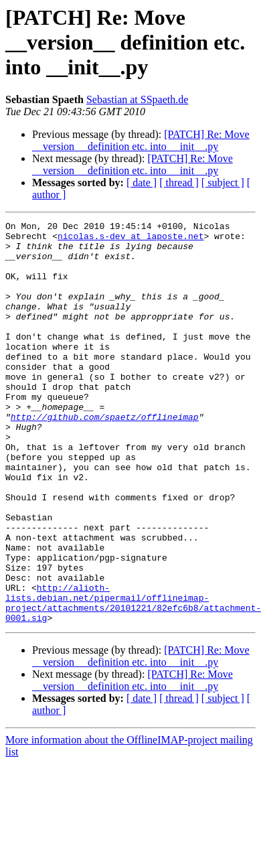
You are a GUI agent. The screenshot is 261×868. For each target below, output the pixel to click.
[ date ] (142, 183)
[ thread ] (179, 183)
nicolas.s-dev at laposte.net (130, 240)
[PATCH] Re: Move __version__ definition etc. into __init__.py (141, 140)
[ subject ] (223, 183)
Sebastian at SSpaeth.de (137, 99)
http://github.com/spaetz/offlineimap (105, 457)
